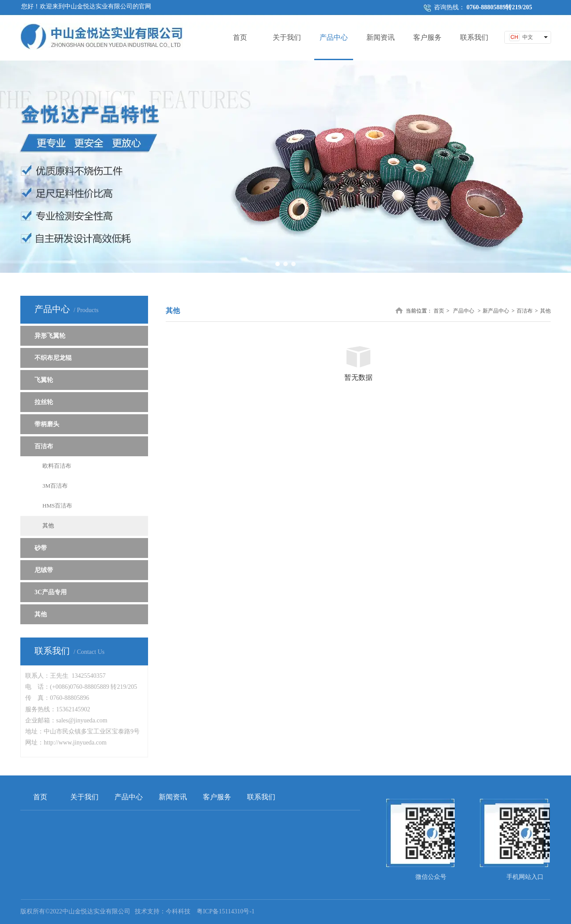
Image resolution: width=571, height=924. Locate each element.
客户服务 (217, 797)
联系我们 (261, 797)
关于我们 (84, 797)
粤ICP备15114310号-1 (226, 911)
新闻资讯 (173, 797)
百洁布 (525, 311)
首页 (439, 311)
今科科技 (178, 911)
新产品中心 (496, 311)
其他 (545, 311)
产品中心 (464, 311)
